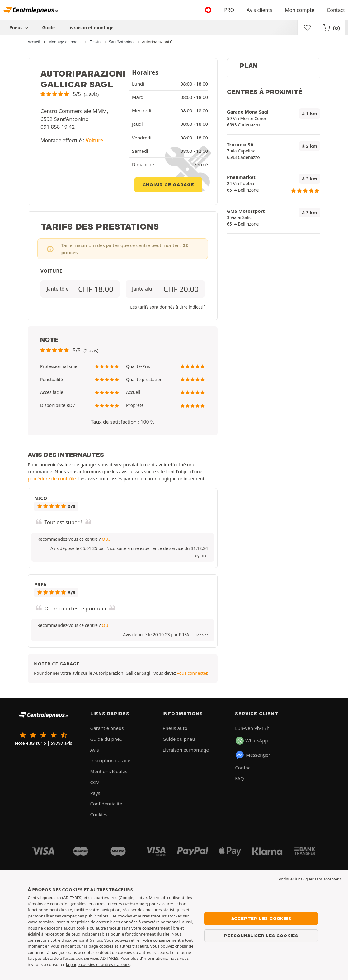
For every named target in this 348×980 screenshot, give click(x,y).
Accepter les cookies (261, 918)
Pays (95, 793)
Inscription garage (110, 760)
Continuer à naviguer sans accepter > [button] (309, 879)
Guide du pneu (106, 739)
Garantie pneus (107, 728)
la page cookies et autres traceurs (98, 964)
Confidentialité (106, 804)
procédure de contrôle (52, 478)
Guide (49, 28)
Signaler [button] (201, 555)
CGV (95, 782)
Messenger (253, 755)
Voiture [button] (94, 140)
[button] (70, 94)
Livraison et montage (90, 28)
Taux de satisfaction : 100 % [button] (123, 422)
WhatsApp (252, 741)
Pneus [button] (20, 28)
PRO (229, 10)
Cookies (99, 814)
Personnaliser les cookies (261, 936)
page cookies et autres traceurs (118, 946)
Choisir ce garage (169, 185)
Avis (95, 750)
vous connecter (192, 673)
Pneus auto (175, 728)
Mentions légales (109, 771)
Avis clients (259, 10)
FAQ (240, 778)
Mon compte (300, 10)
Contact (336, 10)
